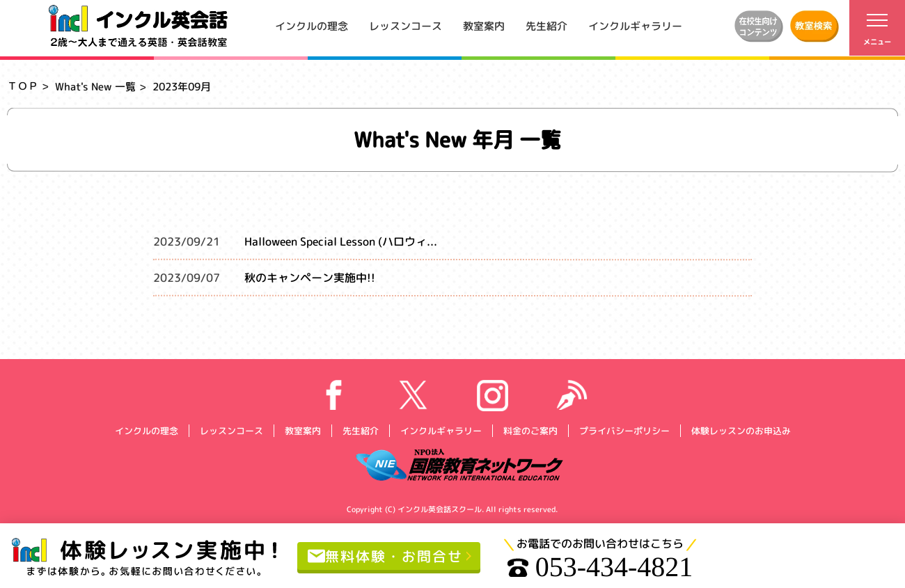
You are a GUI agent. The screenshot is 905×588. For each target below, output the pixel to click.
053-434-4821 (600, 567)
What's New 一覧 (95, 87)
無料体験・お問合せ (385, 555)
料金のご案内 (530, 430)
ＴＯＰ (23, 86)
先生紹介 (546, 25)
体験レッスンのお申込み (740, 430)
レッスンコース (406, 25)
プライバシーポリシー (624, 430)
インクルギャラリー (635, 25)
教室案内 (484, 25)
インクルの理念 (312, 25)
